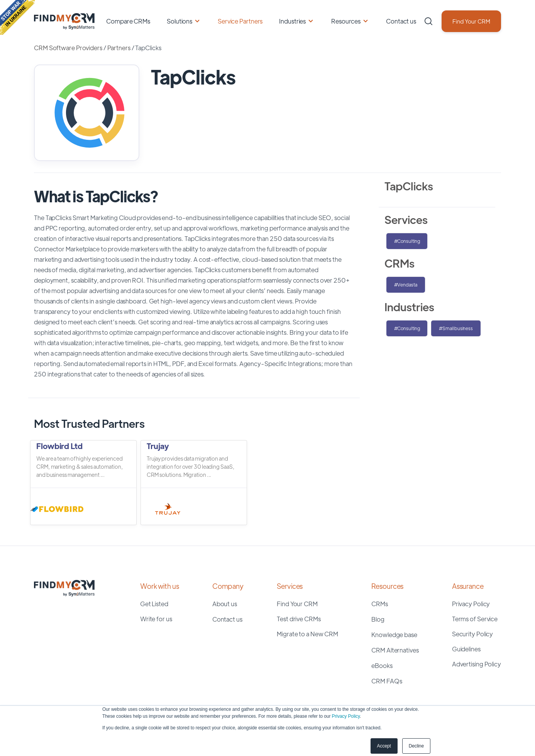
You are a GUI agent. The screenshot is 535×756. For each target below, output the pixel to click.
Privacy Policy (346, 716)
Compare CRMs (128, 21)
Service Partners (240, 21)
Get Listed (154, 604)
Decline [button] (416, 746)
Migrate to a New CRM (307, 634)
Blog (378, 619)
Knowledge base (394, 635)
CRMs (380, 604)
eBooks (382, 665)
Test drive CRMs (299, 619)
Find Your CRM (471, 21)
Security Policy (473, 634)
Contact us (401, 21)
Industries (292, 21)
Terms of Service (475, 619)
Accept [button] (384, 746)
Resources (346, 21)
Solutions (179, 21)
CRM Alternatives (395, 650)
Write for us (156, 619)
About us (225, 604)
